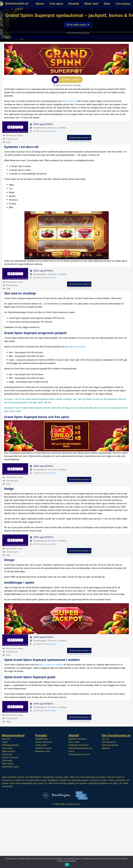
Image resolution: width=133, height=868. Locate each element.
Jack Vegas (7, 748)
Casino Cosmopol (10, 757)
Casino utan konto (44, 742)
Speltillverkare (42, 739)
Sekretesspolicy (109, 742)
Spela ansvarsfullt (110, 745)
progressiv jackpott (76, 347)
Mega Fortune (69, 101)
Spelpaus (106, 748)
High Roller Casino (11, 767)
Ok (67, 865)
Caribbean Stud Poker (79, 745)
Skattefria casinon (43, 748)
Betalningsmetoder (11, 745)
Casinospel (7, 761)
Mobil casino (8, 764)
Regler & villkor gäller (84, 33)
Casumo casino (50, 131)
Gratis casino (41, 745)
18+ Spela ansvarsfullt (72, 33)
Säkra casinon (8, 751)
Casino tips (7, 754)
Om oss (105, 739)
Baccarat (6, 739)
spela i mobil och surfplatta (51, 665)
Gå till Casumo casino (80, 138)
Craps (5, 742)
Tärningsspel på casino (79, 754)
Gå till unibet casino (78, 25)
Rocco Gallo (74, 742)
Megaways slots (43, 751)
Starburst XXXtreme (78, 739)
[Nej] (130, 862)
